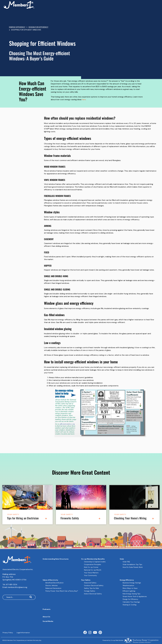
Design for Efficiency (130, 599)
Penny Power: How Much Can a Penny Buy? (62, 591)
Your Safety (13, 514)
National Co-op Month (93, 570)
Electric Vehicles (52, 585)
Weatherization (128, 585)
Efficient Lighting (129, 591)
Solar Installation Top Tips (132, 564)
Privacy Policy (8, 633)
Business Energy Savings (132, 583)
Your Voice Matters (91, 573)
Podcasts (47, 609)
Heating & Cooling (129, 605)
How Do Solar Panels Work (133, 567)
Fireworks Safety (70, 519)
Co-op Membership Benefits (93, 559)
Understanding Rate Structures (56, 559)
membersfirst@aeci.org (17, 587)
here (84, 100)
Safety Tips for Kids (91, 588)
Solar (122, 559)
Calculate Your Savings (131, 602)
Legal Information (23, 633)
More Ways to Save (130, 588)
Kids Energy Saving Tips (132, 594)
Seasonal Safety (90, 583)
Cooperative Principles (93, 564)
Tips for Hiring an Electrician (23, 519)
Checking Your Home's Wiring (130, 519)
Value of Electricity (50, 580)
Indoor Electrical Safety (93, 594)
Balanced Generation (53, 588)
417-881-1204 (11, 584)
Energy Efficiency (127, 580)
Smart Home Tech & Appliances (135, 596)
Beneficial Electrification (55, 583)
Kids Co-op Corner (91, 567)
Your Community (90, 575)
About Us (46, 617)
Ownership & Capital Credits (95, 562)
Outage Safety (90, 591)
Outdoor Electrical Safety (94, 585)
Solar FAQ (126, 562)
